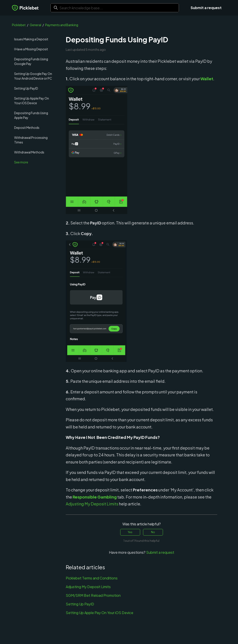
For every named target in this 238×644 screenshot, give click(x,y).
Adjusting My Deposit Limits (88, 587)
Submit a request (206, 8)
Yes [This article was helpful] (130, 532)
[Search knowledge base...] (115, 8)
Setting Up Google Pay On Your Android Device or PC (33, 76)
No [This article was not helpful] (153, 532)
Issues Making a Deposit (31, 39)
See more (21, 162)
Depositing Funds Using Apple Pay (31, 115)
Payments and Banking (62, 25)
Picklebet (19, 25)
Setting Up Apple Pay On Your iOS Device (32, 101)
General (35, 25)
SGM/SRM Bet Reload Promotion (93, 595)
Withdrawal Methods (29, 152)
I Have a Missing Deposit (31, 49)
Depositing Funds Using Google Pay (31, 61)
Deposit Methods (27, 128)
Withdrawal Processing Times (31, 140)
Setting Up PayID (26, 88)
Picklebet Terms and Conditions (92, 578)
